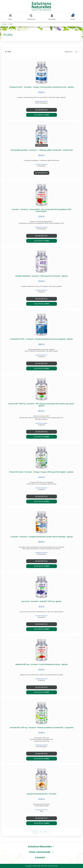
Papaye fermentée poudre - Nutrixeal (41, 794)
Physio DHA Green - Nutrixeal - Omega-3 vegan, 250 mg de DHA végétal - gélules (41, 472)
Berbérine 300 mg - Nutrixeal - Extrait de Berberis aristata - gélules (42, 664)
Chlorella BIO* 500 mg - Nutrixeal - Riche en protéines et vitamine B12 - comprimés (41, 728)
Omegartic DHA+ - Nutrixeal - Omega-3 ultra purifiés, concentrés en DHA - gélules (42, 87)
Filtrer (8, 52)
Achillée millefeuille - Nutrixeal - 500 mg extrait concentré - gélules (42, 276)
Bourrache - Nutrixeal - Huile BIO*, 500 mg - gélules (41, 601)
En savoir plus (41, 110)
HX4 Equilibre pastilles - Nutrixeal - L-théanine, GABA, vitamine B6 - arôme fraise (42, 150)
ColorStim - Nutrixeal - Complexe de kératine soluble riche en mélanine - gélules (42, 537)
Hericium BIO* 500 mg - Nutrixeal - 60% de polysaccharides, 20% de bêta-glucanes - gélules (42, 405)
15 (45, 832)
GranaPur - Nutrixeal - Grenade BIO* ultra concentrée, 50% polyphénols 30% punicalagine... (41, 210)
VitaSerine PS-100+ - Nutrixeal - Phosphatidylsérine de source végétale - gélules (42, 339)
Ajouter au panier (42, 115)
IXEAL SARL (37, 866)
